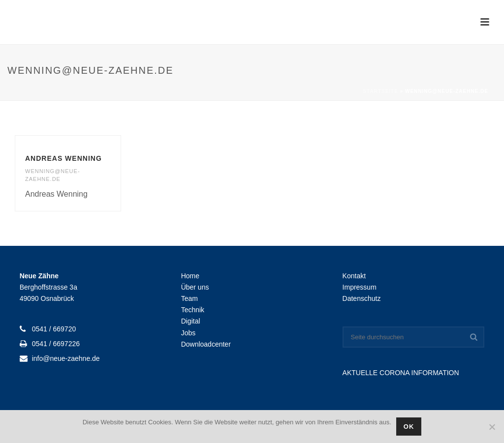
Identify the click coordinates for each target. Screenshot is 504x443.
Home (190, 276)
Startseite (380, 91)
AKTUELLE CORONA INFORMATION (401, 373)
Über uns (195, 287)
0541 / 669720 (54, 329)
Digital (191, 321)
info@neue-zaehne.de (66, 358)
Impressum (360, 287)
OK (409, 427)
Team (189, 298)
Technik (193, 310)
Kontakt (354, 276)
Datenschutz (362, 298)
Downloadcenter (206, 344)
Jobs (189, 333)
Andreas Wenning (63, 158)
